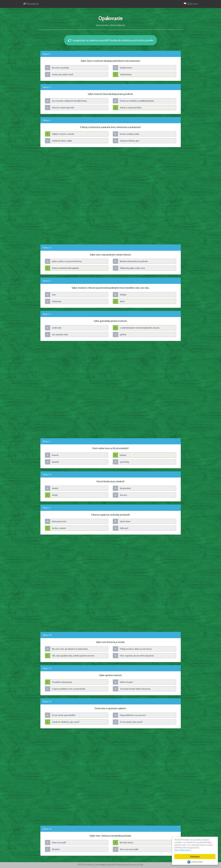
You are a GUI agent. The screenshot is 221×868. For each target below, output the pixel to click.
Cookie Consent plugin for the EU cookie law (195, 862)
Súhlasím (195, 857)
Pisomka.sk (31, 4)
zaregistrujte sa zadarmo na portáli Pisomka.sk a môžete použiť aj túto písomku (110, 40)
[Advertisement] (111, 196)
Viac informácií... (183, 850)
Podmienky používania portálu (129, 865)
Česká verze (191, 4)
